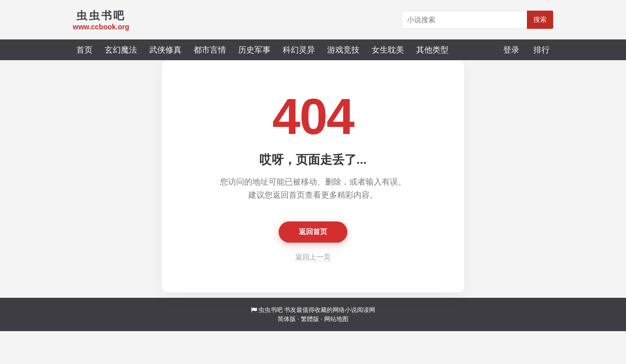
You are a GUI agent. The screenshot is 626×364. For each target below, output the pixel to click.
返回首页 (313, 232)
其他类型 (432, 50)
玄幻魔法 (121, 50)
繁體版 (310, 319)
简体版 (287, 319)
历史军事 (254, 50)
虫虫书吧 (271, 310)
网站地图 (336, 319)
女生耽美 (388, 50)
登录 (511, 50)
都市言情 (210, 50)
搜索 (540, 19)
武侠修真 (165, 50)
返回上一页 (313, 257)
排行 (542, 50)
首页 (84, 50)
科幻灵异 (299, 50)
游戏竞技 (343, 50)
